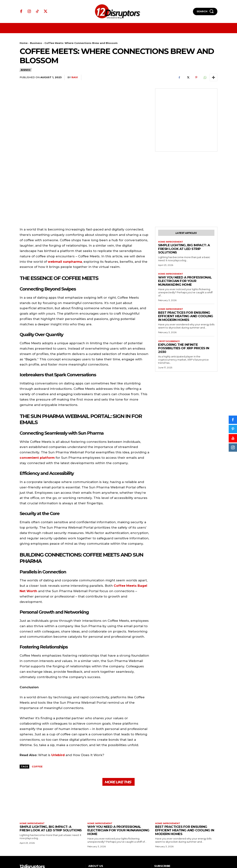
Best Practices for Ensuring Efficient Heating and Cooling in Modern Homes (186, 266)
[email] (175, 831)
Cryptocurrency (170, 291)
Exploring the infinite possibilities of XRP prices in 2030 (184, 299)
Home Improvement (172, 191)
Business (36, 43)
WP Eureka (211, 854)
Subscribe (207, 831)
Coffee (37, 715)
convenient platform (37, 406)
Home (24, 43)
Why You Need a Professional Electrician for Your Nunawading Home (185, 231)
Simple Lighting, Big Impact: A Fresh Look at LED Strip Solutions (184, 198)
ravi (75, 77)
